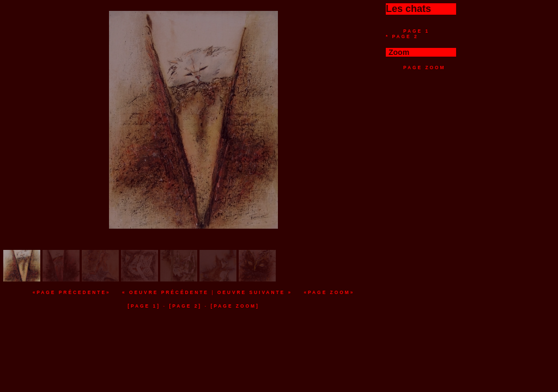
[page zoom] (235, 306)
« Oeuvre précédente (165, 292)
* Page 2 (402, 36)
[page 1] (144, 306)
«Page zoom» (329, 292)
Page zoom (424, 68)
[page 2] (185, 306)
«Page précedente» (72, 292)
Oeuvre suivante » (255, 292)
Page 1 (416, 31)
